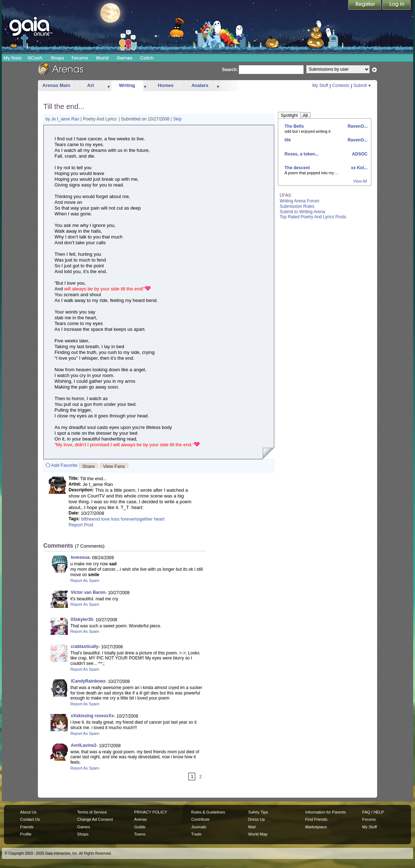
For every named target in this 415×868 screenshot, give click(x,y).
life (288, 140)
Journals (199, 827)
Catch (147, 58)
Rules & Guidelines (208, 812)
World (102, 58)
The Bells (294, 126)
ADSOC (359, 154)
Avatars (200, 85)
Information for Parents (326, 812)
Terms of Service (92, 812)
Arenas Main (56, 85)
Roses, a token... (302, 154)
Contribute (200, 819)
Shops (57, 58)
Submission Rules (297, 206)
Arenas (141, 819)
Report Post (81, 525)
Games (125, 58)
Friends (27, 827)
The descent (297, 168)
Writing (127, 85)
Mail (252, 827)
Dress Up (257, 819)
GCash (35, 58)
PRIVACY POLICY (151, 812)
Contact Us (30, 819)
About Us (28, 812)
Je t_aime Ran (66, 119)
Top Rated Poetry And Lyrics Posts (313, 217)
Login (397, 5)
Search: (230, 70)
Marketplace (316, 827)
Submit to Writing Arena (302, 212)
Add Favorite (64, 465)
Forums (80, 58)
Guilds (140, 827)
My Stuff (320, 86)
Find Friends (316, 819)
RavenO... (357, 126)
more (109, 86)
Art (91, 85)
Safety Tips (258, 812)
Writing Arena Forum (300, 201)
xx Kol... (359, 168)
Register (365, 5)
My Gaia (12, 58)
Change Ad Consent (95, 819)
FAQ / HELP (373, 812)
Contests (341, 86)
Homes (165, 85)
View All (360, 181)
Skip (177, 119)
